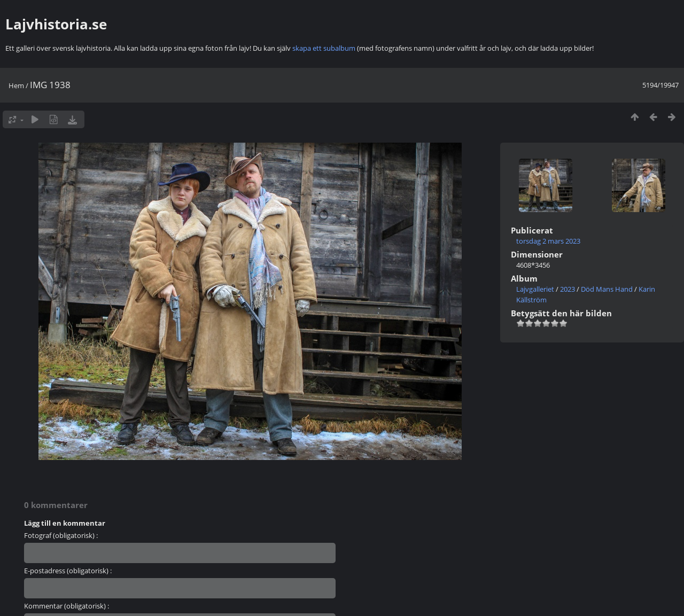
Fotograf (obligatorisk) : (61, 535)
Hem (16, 85)
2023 (568, 289)
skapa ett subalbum (324, 48)
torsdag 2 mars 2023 (548, 241)
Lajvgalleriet (535, 289)
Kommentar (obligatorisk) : (67, 606)
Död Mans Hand (607, 289)
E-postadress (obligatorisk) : (68, 571)
